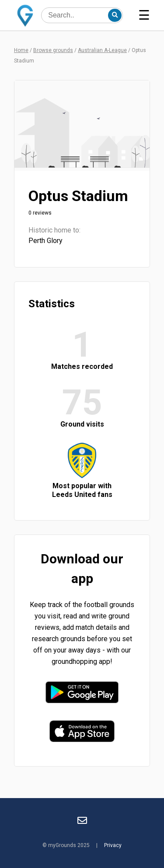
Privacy (113, 845)
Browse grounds (53, 50)
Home (21, 50)
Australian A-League (102, 50)
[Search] (115, 15)
